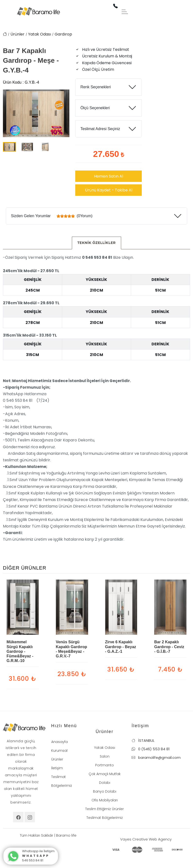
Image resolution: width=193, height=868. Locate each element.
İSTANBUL (143, 740)
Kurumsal (59, 751)
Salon (105, 756)
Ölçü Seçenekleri (95, 108)
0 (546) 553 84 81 (151, 749)
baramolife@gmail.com (156, 757)
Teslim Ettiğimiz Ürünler (105, 809)
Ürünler (17, 34)
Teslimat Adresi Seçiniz (100, 129)
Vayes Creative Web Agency (146, 839)
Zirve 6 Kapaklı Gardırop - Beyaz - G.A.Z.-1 (121, 647)
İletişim (57, 768)
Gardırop (63, 34)
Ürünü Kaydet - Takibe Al (109, 190)
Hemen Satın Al (109, 176)
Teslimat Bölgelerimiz (105, 818)
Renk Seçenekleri (96, 87)
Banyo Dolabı (105, 791)
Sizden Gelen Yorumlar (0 (52, 216)
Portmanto (105, 765)
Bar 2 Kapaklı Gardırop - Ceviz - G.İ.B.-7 (169, 647)
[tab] (97, 243)
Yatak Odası (40, 34)
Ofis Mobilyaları (105, 800)
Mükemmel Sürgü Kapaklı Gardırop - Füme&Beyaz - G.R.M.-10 (20, 651)
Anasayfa (59, 742)
